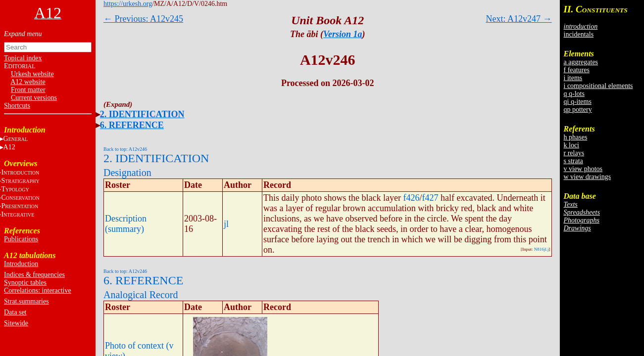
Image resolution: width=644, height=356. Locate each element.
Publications (21, 239)
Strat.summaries (26, 301)
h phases (576, 137)
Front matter (28, 90)
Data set (15, 312)
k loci (572, 145)
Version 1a (343, 34)
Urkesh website (32, 74)
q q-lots (574, 94)
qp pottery (578, 110)
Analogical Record (141, 295)
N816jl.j (542, 249)
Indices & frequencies (34, 275)
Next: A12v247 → (519, 19)
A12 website (28, 82)
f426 (411, 198)
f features (577, 70)
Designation (127, 173)
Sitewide (16, 323)
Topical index (23, 58)
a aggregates (581, 62)
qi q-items (578, 102)
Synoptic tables (25, 283)
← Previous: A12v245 (143, 19)
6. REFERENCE (132, 125)
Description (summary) (126, 224)
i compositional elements (598, 86)
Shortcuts (17, 106)
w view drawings (588, 177)
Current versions (34, 98)
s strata (573, 161)
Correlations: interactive (38, 290)
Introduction (21, 264)
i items (573, 78)
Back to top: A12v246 (125, 149)
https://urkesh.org (128, 4)
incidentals (579, 34)
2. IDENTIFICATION (142, 114)
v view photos (583, 169)
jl (226, 224)
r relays (574, 153)
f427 (430, 198)
